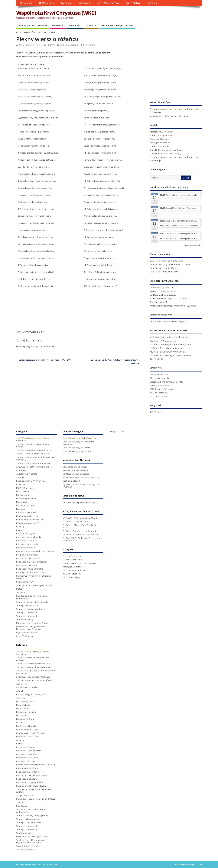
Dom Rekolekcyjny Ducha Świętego (166, 261)
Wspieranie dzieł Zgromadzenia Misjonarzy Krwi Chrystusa (31, 628)
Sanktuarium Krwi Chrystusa (163, 295)
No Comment (89, 45)
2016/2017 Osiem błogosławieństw (33, 454)
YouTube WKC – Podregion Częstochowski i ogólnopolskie (83, 539)
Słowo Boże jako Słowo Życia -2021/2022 (36, 585)
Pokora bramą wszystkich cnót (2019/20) (36, 551)
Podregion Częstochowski (33, 25)
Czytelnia (152, 3)
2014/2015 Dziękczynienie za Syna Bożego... (33, 446)
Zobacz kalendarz (192, 245)
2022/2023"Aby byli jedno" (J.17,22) (33, 463)
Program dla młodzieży (27, 555)
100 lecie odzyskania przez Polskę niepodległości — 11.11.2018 (45, 360)
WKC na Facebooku (159, 393)
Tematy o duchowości (27, 612)
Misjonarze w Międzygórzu (162, 291)
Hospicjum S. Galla (25, 505)
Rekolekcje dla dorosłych (28, 558)
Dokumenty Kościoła (26, 498)
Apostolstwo (133, 3)
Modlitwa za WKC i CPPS (28, 523)
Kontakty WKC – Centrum (162, 132)
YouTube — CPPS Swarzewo (163, 341)
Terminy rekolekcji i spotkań (117, 25)
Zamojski (92, 25)
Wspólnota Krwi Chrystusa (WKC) (56, 13)
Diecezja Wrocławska (160, 378)
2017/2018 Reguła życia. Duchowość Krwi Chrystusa (36, 458)
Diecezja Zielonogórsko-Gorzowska (167, 382)
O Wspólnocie (47, 3)
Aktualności (26, 3)
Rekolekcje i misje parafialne (30, 569)
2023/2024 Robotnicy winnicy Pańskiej (34, 467)
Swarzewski (75, 25)
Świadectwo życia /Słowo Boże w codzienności (32, 597)
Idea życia (21, 509)
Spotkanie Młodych (159, 302)
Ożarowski (58, 25)
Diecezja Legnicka (116, 431)
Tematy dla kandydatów (28, 605)
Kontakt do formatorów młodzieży (166, 150)
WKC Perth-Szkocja (159, 396)
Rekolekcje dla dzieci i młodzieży (32, 562)
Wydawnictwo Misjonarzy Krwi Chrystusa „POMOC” (174, 306)
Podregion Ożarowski (160, 139)
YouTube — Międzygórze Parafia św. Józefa (170, 344)
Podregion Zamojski (159, 146)
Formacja (66, 3)
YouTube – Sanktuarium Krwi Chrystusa (168, 352)
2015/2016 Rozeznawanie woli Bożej (34, 450)
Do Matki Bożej (23, 491)
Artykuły (20, 477)
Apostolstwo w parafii (27, 474)
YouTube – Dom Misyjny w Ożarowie (167, 348)
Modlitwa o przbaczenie (27, 516)
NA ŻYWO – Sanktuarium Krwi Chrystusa (169, 337)
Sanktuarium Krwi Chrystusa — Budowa (168, 298)
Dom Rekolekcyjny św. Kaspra (164, 272)
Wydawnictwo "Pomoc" (27, 633)
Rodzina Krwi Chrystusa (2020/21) (32, 572)
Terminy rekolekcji (25, 619)
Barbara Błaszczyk (26, 45)
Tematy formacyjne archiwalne (31, 609)
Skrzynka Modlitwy (25, 582)
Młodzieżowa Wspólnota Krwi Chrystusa (168, 321)
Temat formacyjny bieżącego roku (32, 602)
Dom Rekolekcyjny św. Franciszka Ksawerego (171, 265)
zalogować (30, 346)
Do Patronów (23, 495)
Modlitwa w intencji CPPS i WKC (31, 520)
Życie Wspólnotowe (108, 3)
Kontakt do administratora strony (165, 154)
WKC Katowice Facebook (161, 389)
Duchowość (84, 3)
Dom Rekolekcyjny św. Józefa (163, 268)
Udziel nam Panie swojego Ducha (32, 623)
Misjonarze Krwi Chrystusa (162, 288)
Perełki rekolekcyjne (26, 534)
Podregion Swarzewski (160, 143)
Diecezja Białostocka (159, 374)
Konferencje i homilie (26, 512)
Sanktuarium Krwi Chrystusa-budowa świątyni (34, 577)
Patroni (20, 530)
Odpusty (20, 527)
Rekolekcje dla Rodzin (27, 565)
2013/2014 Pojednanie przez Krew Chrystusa (33, 439)
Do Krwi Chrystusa (25, 488)
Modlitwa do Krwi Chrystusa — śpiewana (169, 116)
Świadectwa (73, 45)
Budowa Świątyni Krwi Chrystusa (31, 481)
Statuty (19, 589)
